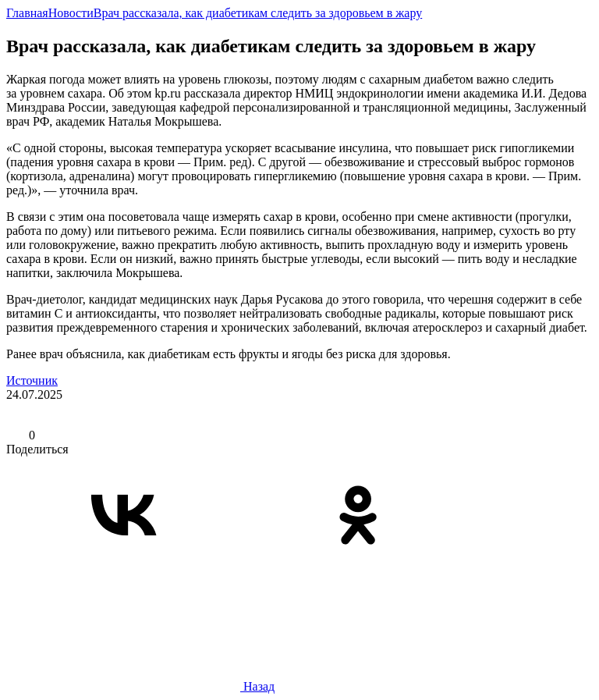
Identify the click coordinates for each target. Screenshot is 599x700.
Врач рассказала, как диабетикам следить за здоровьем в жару (258, 13)
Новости (71, 13)
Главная (27, 13)
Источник (32, 380)
